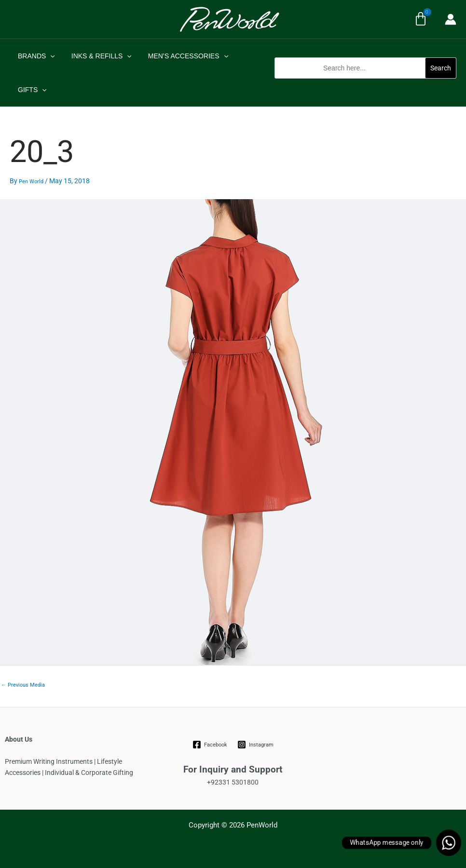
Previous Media (23, 685)
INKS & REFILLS (97, 56)
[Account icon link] (451, 19)
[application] (49, 56)
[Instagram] (255, 745)
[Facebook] (210, 745)
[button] (365, 84)
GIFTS (31, 90)
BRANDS (35, 56)
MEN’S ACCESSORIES (181, 56)
